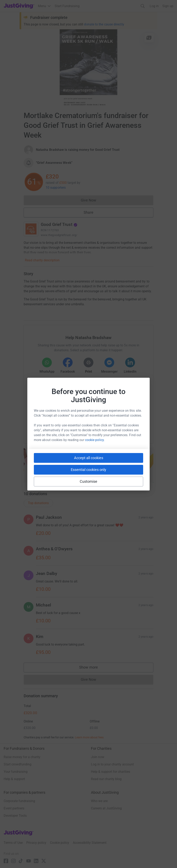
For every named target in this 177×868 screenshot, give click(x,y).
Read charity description (42, 260)
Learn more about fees (89, 737)
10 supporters (56, 188)
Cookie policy (60, 843)
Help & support (14, 779)
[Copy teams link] (80, 427)
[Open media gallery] (88, 68)
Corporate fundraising (19, 801)
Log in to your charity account (112, 764)
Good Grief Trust (59, 224)
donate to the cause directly (104, 24)
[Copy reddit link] (112, 427)
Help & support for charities (111, 772)
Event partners (14, 808)
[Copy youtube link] (51, 427)
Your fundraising (16, 772)
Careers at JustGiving (106, 808)
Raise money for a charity (22, 757)
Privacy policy (36, 843)
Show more (93, 668)
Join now (98, 757)
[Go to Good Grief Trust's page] (31, 229)
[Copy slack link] (65, 427)
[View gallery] (149, 38)
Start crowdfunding (18, 764)
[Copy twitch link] (126, 427)
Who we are (99, 801)
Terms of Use (13, 843)
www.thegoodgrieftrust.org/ (59, 235)
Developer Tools (15, 816)
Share (88, 212)
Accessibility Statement (90, 843)
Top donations (38, 503)
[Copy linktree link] (96, 428)
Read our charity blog (106, 779)
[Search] (143, 6)
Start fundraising (88, 471)
